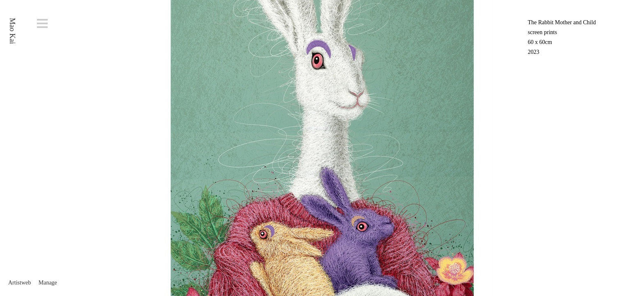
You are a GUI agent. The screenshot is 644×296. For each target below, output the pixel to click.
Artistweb (20, 283)
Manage (48, 283)
